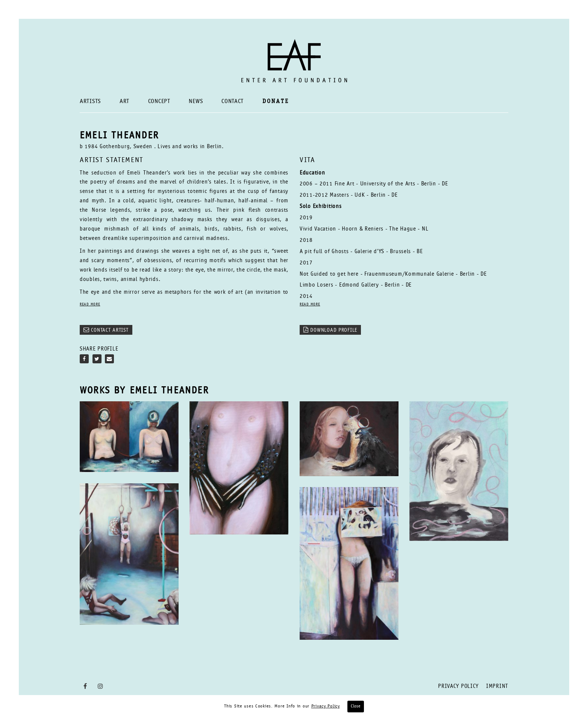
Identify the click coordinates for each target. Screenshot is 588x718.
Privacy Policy (458, 687)
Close (356, 706)
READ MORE (90, 305)
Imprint (497, 687)
